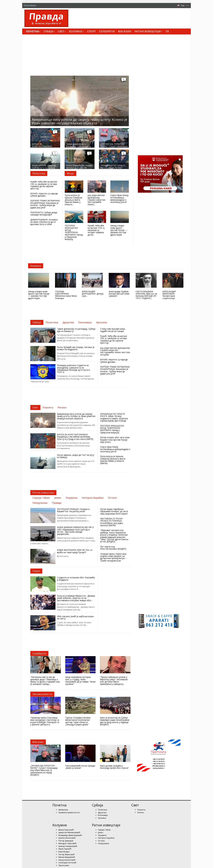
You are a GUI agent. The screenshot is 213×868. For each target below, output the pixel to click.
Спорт (91, 31)
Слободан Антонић (67, 863)
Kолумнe (76, 31)
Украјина (102, 835)
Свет (62, 31)
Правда (46, 16)
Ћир (183, 5)
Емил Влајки (64, 852)
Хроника (102, 818)
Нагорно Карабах (106, 838)
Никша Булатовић (67, 860)
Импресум (63, 810)
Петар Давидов (66, 841)
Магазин (125, 31)
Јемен (101, 832)
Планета (141, 810)
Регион (141, 812)
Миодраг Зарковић (67, 843)
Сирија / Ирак (104, 830)
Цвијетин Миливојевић (69, 832)
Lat (187, 5)
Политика (103, 810)
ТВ (167, 31)
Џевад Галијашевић (68, 846)
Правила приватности (69, 812)
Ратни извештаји (148, 31)
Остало (101, 841)
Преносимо (64, 865)
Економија (103, 815)
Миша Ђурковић (66, 830)
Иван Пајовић (65, 849)
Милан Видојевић (67, 857)
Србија (49, 31)
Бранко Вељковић (67, 838)
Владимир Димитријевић (70, 835)
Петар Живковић (66, 854)
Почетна (33, 31)
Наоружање (104, 843)
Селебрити (107, 31)
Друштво (102, 812)
